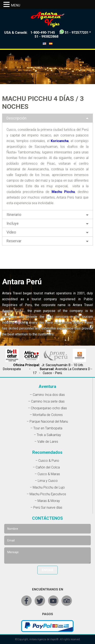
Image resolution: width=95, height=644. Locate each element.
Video (11, 232)
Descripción (16, 118)
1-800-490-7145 (43, 33)
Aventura (47, 386)
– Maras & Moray (47, 501)
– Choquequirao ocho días (47, 408)
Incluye (13, 223)
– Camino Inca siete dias (46, 401)
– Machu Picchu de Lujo (47, 487)
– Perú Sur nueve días (46, 507)
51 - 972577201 (77, 33)
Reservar (14, 241)
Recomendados (47, 452)
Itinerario (14, 215)
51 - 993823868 (46, 37)
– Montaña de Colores (46, 415)
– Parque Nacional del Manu (47, 421)
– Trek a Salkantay (47, 435)
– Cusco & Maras (47, 474)
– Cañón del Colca (46, 467)
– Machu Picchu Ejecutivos (46, 494)
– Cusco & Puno (47, 461)
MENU (16, 5)
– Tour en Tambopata (46, 428)
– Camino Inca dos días (47, 395)
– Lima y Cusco (46, 481)
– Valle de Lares (46, 442)
